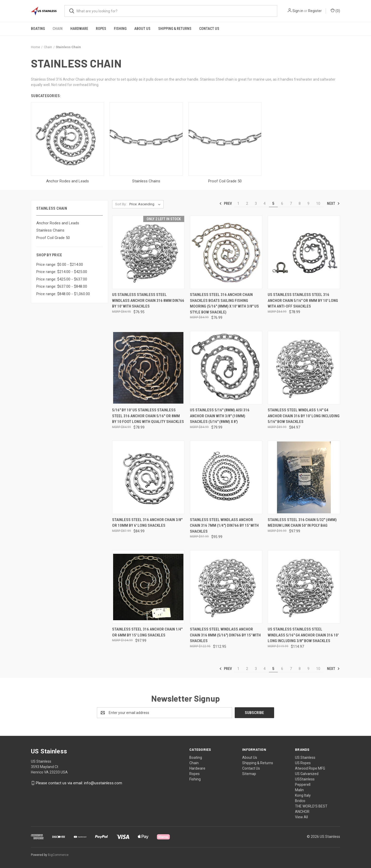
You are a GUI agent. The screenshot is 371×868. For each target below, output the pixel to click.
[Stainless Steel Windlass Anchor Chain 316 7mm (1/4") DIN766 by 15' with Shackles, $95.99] (226, 477)
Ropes (101, 29)
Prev (226, 203)
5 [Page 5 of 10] (273, 203)
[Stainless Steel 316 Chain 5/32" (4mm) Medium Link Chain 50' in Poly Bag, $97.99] (304, 477)
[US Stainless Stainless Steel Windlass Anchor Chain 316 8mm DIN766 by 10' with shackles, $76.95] (148, 252)
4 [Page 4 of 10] (265, 203)
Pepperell (303, 785)
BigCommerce (58, 855)
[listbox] (146, 204)
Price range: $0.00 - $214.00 (60, 265)
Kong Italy (303, 795)
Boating (38, 29)
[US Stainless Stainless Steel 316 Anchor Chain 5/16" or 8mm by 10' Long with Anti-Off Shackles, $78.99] (304, 252)
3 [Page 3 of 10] (256, 203)
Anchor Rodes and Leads (58, 223)
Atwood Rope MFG (310, 768)
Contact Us (209, 29)
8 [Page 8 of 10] (300, 203)
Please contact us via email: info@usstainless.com (79, 783)
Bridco (300, 801)
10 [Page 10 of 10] (318, 203)
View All (301, 817)
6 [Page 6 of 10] (282, 203)
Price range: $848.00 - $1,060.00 (63, 294)
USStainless (305, 779)
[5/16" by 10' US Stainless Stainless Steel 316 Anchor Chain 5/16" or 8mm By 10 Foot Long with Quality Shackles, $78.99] (148, 368)
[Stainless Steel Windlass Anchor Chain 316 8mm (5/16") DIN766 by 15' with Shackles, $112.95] (226, 587)
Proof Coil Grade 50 (53, 238)
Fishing (120, 29)
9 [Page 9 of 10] (308, 203)
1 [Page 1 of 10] (238, 203)
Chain (58, 29)
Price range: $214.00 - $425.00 (62, 272)
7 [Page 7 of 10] (291, 203)
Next (333, 203)
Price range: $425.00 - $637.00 (62, 279)
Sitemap (249, 774)
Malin (299, 790)
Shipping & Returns (175, 29)
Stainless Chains (50, 230)
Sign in (298, 11)
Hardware (79, 29)
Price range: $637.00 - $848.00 (62, 286)
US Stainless (305, 758)
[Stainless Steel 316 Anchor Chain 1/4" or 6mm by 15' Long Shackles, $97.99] (148, 587)
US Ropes (303, 763)
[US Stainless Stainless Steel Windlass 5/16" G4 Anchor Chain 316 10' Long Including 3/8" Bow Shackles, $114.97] (304, 587)
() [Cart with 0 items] (335, 11)
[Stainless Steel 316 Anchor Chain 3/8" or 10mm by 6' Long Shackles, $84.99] (148, 477)
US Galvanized (307, 774)
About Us (142, 29)
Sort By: (121, 204)
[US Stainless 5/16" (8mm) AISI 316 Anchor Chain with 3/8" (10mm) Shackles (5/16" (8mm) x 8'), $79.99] (226, 368)
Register (315, 11)
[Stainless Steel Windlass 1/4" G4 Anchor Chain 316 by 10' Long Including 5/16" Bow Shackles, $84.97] (304, 368)
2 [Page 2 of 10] (247, 203)
